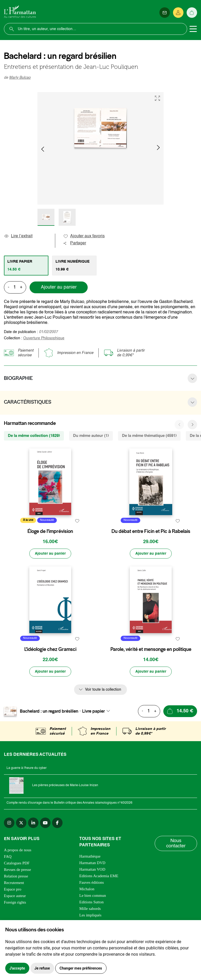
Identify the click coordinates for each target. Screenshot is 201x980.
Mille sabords (90, 909)
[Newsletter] (165, 13)
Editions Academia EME (99, 876)
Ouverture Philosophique (44, 338)
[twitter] (21, 823)
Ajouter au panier (59, 287)
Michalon (87, 889)
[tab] (26, 266)
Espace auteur (15, 896)
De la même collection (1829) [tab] (34, 436)
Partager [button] (75, 243)
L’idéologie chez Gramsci (50, 649)
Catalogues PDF (17, 863)
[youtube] (45, 823)
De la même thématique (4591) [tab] (149, 436)
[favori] (77, 521)
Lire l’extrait (18, 236)
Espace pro (13, 889)
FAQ (8, 857)
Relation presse (16, 876)
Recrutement (14, 883)
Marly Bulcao (20, 78)
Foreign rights (15, 902)
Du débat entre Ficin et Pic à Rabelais (151, 531)
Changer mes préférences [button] (81, 968)
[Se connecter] (178, 13)
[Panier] (192, 13)
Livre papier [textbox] (94, 711)
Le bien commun (93, 895)
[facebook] (57, 823)
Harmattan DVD (92, 863)
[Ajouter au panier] (50, 554)
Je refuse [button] (42, 968)
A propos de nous (18, 850)
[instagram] (9, 823)
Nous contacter (176, 843)
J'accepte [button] (17, 968)
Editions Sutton (91, 902)
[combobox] (98, 711)
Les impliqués (90, 915)
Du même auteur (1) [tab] (91, 436)
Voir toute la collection (103, 690)
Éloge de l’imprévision (50, 531)
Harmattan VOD (92, 869)
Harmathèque (90, 856)
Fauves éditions (92, 882)
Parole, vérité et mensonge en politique (151, 649)
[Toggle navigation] (193, 29)
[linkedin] (33, 823)
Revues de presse (17, 870)
